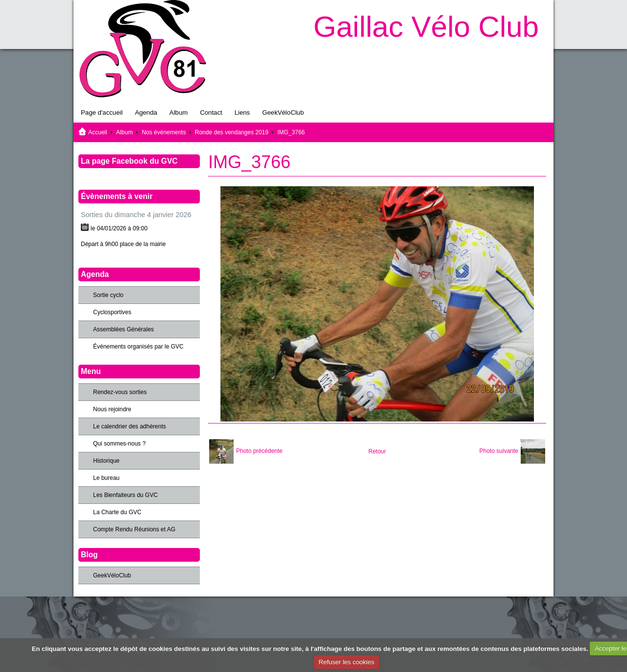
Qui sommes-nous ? (119, 444)
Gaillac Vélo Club (426, 27)
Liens (242, 112)
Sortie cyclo (108, 295)
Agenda (146, 112)
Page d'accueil (102, 112)
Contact (211, 112)
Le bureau (106, 478)
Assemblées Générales (123, 329)
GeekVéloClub (283, 112)
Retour (377, 451)
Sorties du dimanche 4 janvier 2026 (136, 215)
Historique (106, 461)
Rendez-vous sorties (120, 392)
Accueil (98, 132)
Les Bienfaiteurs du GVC (125, 495)
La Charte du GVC (117, 512)
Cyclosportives (112, 312)
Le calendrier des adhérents (130, 426)
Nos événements (164, 132)
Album (179, 112)
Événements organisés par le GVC (138, 347)
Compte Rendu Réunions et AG (134, 529)
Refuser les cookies (347, 662)
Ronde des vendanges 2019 (232, 132)
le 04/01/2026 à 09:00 (119, 228)
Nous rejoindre (112, 409)
